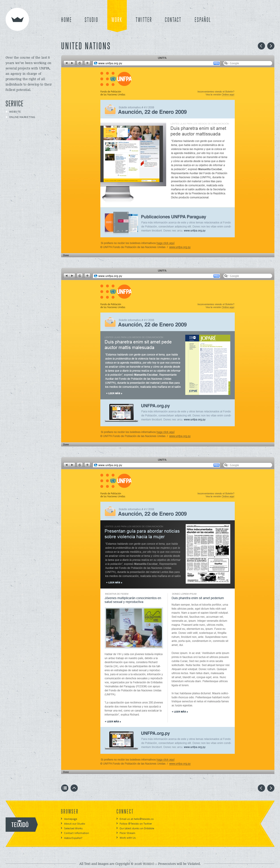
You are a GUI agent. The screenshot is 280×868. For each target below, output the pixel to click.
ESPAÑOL (203, 20)
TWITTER (144, 20)
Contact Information (76, 833)
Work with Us (128, 838)
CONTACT (173, 20)
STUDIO (92, 20)
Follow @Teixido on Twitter (136, 824)
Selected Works (73, 828)
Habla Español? (73, 838)
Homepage (71, 819)
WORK (117, 20)
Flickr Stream (127, 833)
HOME (67, 20)
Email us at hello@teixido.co (137, 819)
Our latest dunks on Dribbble (137, 828)
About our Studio (75, 824)
